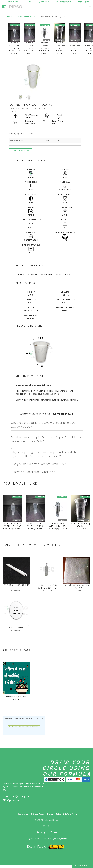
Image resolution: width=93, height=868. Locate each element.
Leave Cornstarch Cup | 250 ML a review (24, 727)
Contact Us (44, 2)
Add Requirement (21, 151)
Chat (29, 2)
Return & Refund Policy (67, 814)
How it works (13, 2)
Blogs (50, 814)
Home (9, 17)
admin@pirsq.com (64, 2)
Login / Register (84, 2)
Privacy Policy (38, 814)
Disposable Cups (27, 17)
